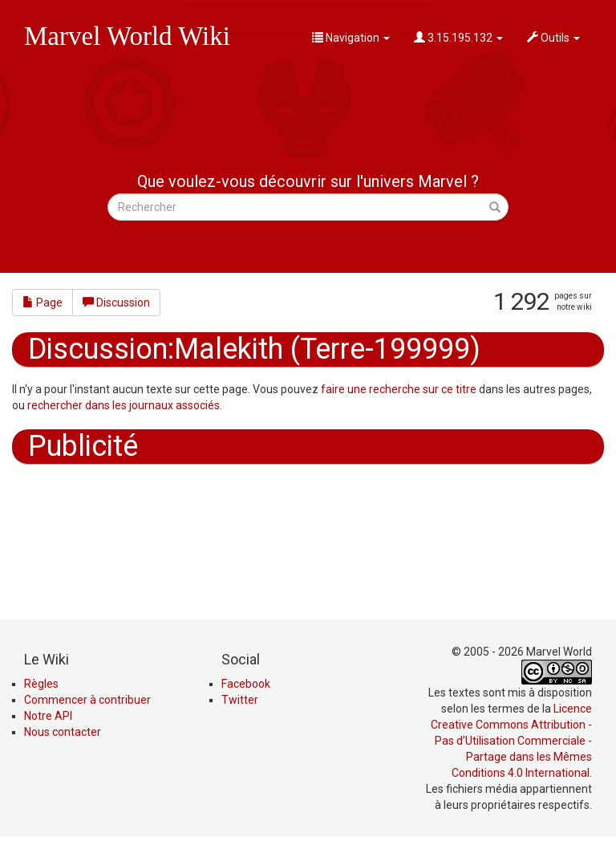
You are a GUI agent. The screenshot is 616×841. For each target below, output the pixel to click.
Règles (41, 684)
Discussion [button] (116, 303)
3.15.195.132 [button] (458, 38)
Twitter (240, 700)
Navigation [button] (351, 38)
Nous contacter (63, 732)
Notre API (48, 716)
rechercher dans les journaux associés (124, 405)
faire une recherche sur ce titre (399, 389)
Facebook (246, 684)
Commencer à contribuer (87, 700)
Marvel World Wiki (127, 36)
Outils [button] (553, 38)
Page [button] (43, 303)
